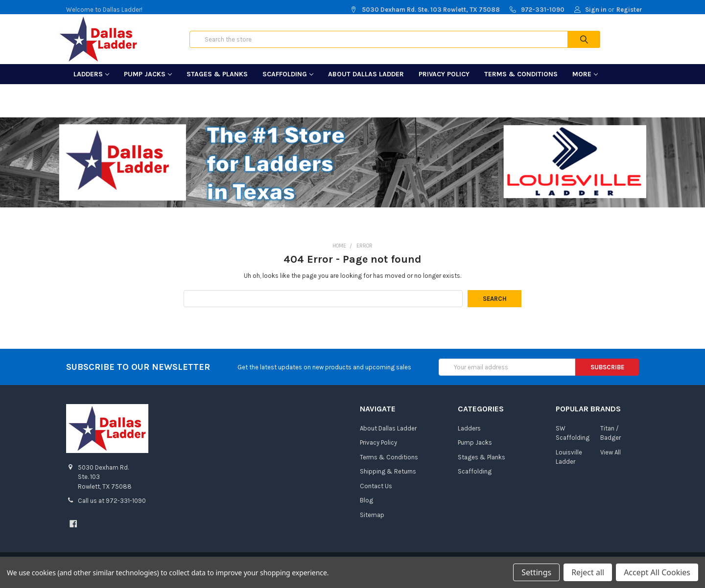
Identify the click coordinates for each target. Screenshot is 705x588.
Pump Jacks (148, 83)
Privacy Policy (444, 83)
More (585, 83)
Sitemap (372, 524)
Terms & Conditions (521, 83)
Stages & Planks (217, 83)
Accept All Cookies (657, 572)
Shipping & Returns (388, 480)
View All (611, 461)
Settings (536, 572)
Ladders (91, 83)
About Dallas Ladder (366, 83)
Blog (366, 509)
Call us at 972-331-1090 (112, 509)
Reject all (588, 572)
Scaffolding (288, 83)
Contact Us (376, 495)
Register (629, 10)
